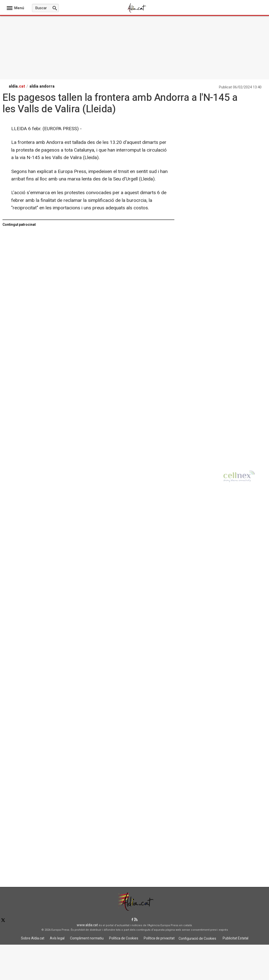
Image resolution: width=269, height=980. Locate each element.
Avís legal (57, 938)
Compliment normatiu (87, 938)
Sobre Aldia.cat (33, 938)
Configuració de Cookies (197, 939)
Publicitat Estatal (235, 938)
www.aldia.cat (87, 925)
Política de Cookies (124, 938)
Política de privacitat (159, 938)
